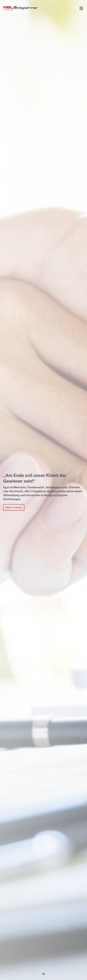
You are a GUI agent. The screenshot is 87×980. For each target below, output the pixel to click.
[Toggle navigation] (81, 8)
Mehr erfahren (14, 507)
